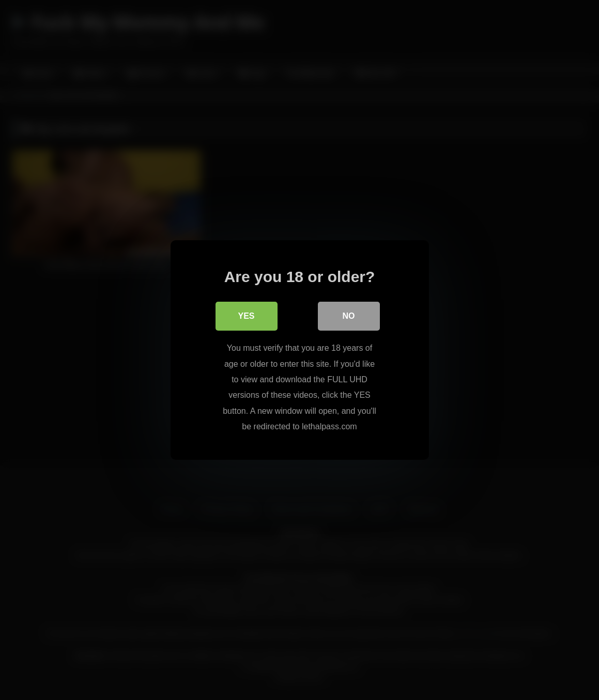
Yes (246, 316)
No (349, 316)
